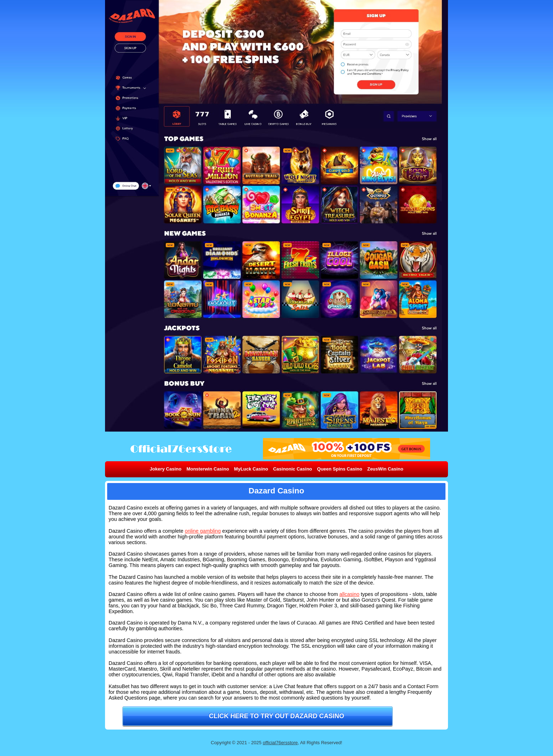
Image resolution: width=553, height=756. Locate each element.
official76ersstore (280, 743)
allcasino (349, 594)
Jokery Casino (166, 469)
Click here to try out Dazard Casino (277, 716)
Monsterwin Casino (208, 469)
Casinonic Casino (292, 469)
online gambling (203, 531)
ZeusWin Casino (385, 469)
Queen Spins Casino (340, 469)
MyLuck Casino (251, 469)
